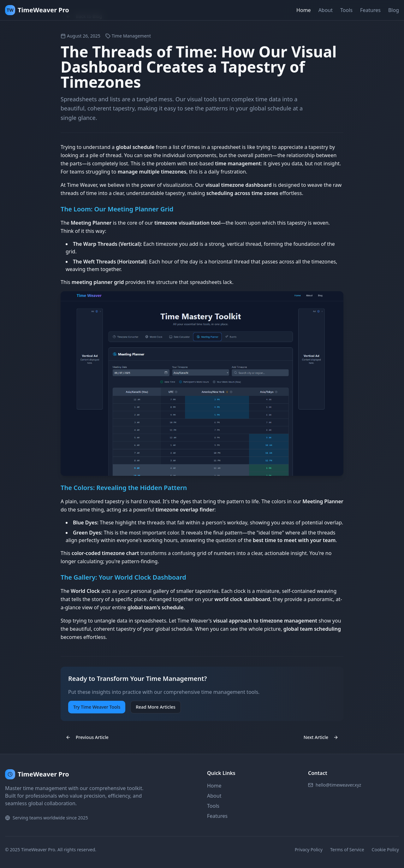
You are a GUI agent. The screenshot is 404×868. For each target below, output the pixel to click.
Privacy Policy (309, 850)
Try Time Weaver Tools (97, 707)
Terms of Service (347, 850)
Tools (346, 10)
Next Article (321, 737)
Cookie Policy (385, 850)
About (326, 10)
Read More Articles (156, 707)
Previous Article (87, 737)
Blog (394, 10)
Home (304, 10)
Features (370, 10)
